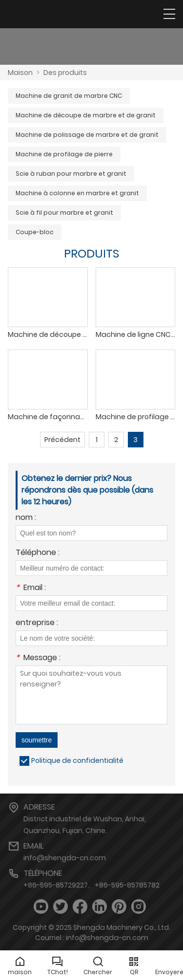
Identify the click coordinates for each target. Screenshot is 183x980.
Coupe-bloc (35, 232)
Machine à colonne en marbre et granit (77, 193)
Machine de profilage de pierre (64, 154)
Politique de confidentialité (77, 760)
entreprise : (37, 623)
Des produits (65, 73)
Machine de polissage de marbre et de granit (87, 135)
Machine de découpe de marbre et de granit (86, 115)
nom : (26, 518)
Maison (20, 73)
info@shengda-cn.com (65, 858)
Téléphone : (38, 553)
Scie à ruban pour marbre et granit (71, 174)
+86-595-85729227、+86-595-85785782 (91, 885)
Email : (31, 588)
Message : (38, 658)
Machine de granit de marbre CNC (69, 96)
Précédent (62, 440)
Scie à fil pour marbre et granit (64, 213)
